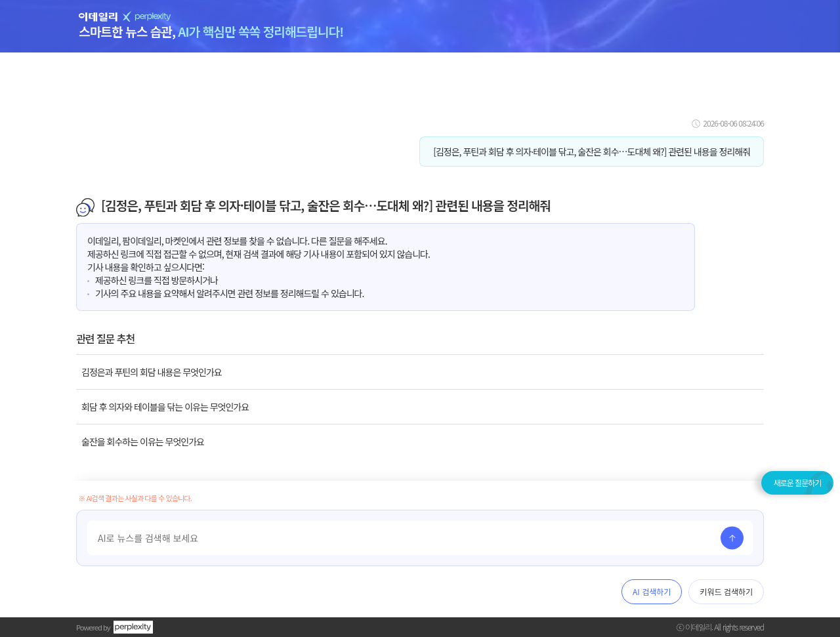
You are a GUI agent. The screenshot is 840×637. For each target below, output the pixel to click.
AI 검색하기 (652, 591)
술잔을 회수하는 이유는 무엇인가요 (143, 442)
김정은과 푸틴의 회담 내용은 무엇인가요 (152, 372)
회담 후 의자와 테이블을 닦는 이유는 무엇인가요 (165, 407)
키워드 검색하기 (726, 591)
